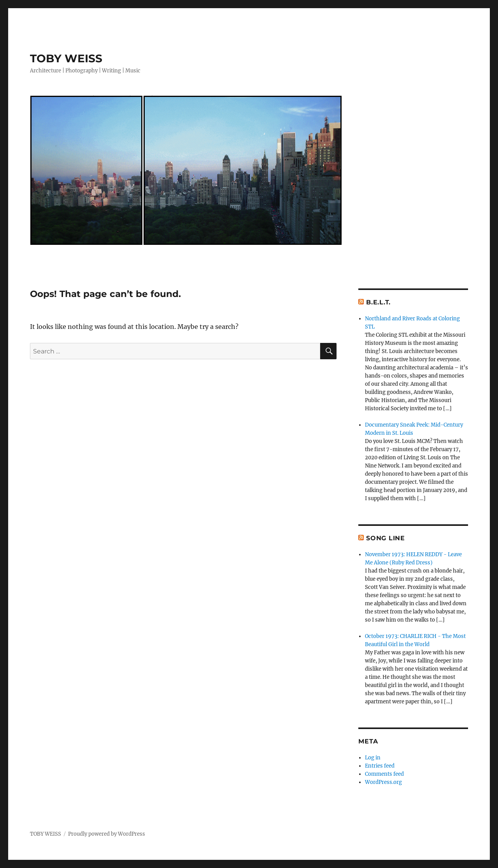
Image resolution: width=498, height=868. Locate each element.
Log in (373, 758)
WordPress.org (383, 782)
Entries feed (380, 766)
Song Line (386, 538)
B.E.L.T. (378, 302)
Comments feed (384, 774)
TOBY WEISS (66, 58)
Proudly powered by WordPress (107, 834)
